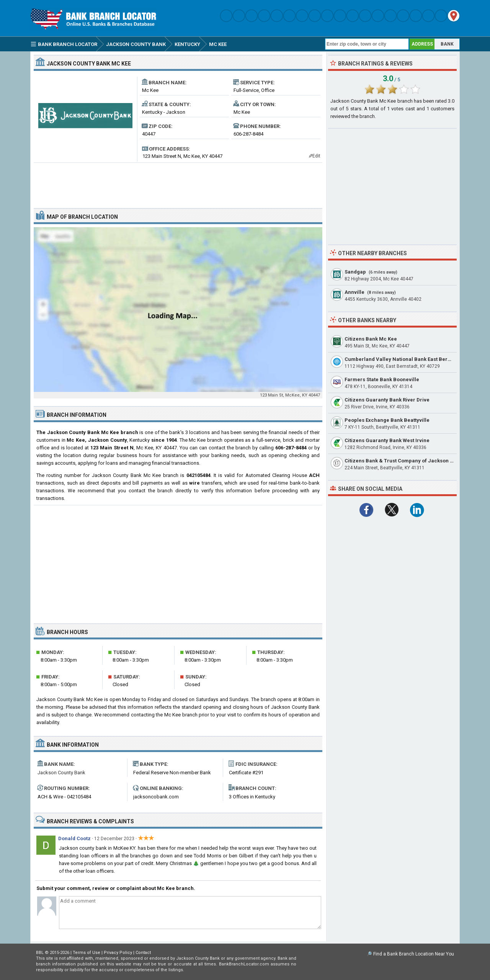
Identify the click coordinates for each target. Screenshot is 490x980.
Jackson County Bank (61, 773)
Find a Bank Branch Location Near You (414, 954)
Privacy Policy (118, 953)
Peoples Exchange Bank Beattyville (387, 420)
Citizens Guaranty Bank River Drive (387, 400)
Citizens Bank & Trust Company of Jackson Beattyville (410, 461)
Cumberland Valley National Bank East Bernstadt (403, 359)
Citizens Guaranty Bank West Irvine (387, 440)
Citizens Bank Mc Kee (371, 339)
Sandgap (355, 272)
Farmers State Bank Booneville (382, 379)
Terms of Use (87, 953)
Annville (354, 292)
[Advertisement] (178, 182)
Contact (143, 953)
